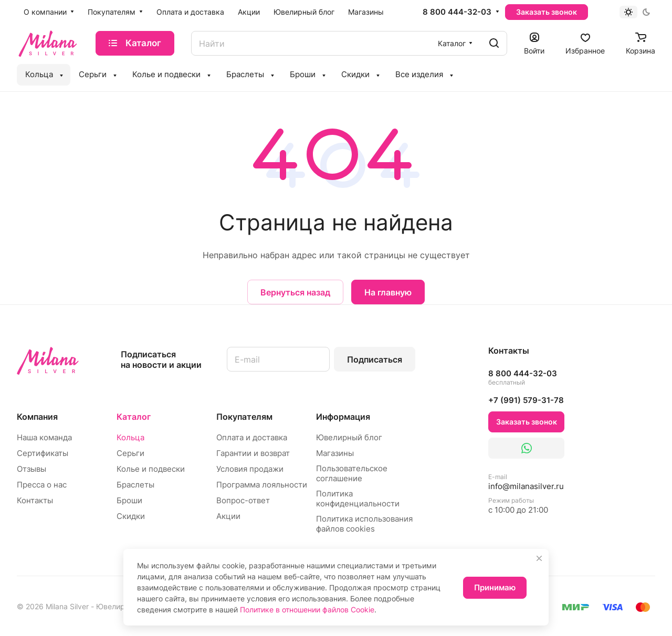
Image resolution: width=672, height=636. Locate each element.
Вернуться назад (295, 292)
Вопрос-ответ (243, 500)
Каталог (134, 417)
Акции (228, 516)
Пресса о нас (42, 485)
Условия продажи (250, 469)
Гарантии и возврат (253, 453)
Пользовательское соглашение (352, 473)
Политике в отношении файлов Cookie (307, 609)
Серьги (130, 453)
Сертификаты (43, 453)
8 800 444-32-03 (457, 12)
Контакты (35, 500)
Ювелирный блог (349, 437)
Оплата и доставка (252, 437)
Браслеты (135, 485)
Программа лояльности (262, 485)
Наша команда (44, 437)
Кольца (130, 437)
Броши (129, 500)
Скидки (131, 516)
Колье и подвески (151, 469)
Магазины (335, 453)
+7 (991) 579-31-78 (526, 400)
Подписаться (375, 359)
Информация (343, 417)
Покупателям (244, 417)
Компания (37, 417)
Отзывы (31, 469)
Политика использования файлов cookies (364, 524)
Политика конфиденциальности (358, 499)
